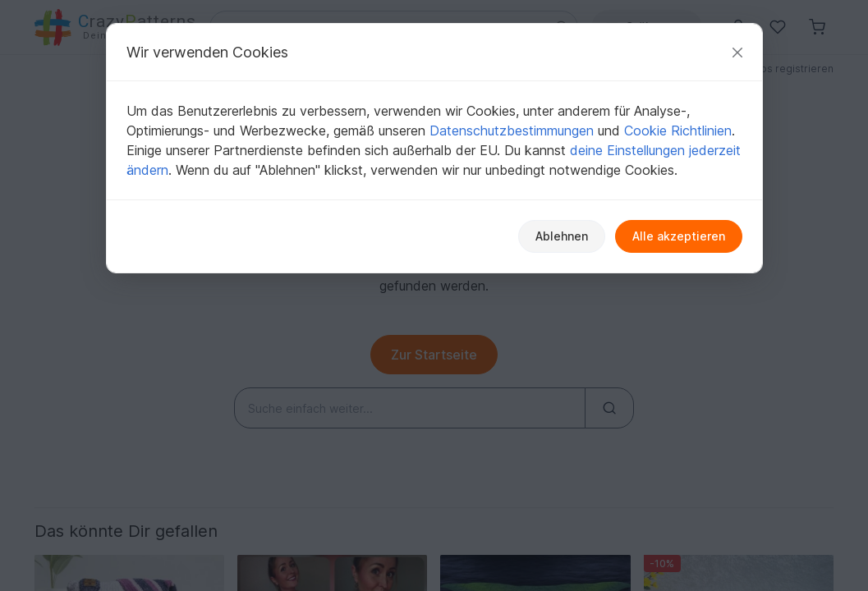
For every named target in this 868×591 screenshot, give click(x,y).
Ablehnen (562, 236)
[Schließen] (737, 52)
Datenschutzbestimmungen (512, 131)
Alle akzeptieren (679, 236)
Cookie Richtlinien (678, 131)
